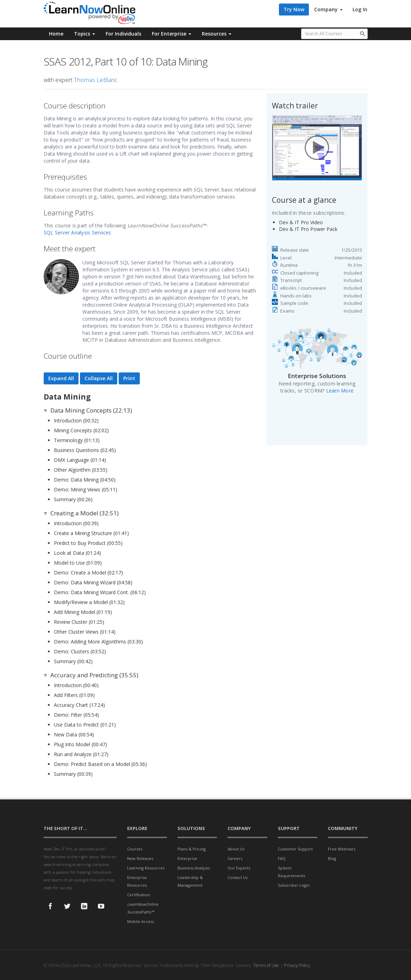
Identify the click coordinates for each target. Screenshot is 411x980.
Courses (135, 849)
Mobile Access (141, 921)
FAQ (282, 858)
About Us (236, 849)
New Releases (140, 858)
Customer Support (295, 849)
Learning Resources (146, 868)
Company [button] (328, 9)
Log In (360, 9)
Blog (332, 858)
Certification (139, 895)
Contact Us (238, 877)
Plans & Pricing (192, 849)
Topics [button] (85, 34)
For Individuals (123, 34)
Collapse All (99, 378)
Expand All (61, 378)
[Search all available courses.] (334, 34)
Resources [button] (217, 34)
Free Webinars (342, 849)
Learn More (340, 391)
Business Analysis (194, 868)
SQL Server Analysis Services (77, 233)
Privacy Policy (297, 965)
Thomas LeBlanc (96, 80)
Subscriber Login (294, 885)
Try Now (294, 9)
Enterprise (187, 858)
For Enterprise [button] (172, 34)
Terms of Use (266, 965)
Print (129, 378)
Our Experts (239, 868)
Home (56, 34)
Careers (235, 858)
